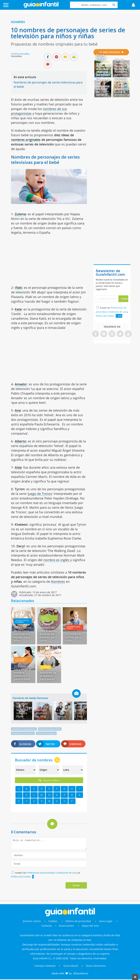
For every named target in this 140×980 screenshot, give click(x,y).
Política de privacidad (79, 921)
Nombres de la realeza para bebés (48, 676)
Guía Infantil (71, 966)
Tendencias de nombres (22, 621)
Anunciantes (66, 926)
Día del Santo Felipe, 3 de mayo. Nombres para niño (121, 68)
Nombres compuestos (24, 729)
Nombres (18, 22)
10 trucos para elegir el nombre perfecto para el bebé (22, 673)
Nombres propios (46, 733)
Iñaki (18, 288)
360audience (81, 973)
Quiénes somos (32, 921)
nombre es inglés (56, 560)
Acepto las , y (112, 312)
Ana (18, 410)
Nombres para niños (73, 628)
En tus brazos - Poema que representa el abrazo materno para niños (104, 65)
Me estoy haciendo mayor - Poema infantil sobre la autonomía (122, 86)
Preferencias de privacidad (40, 873)
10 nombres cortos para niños (73, 637)
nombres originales (26, 140)
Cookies (53, 921)
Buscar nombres (49, 780)
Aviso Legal (106, 921)
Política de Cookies (21, 877)
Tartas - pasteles (45, 618)
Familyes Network (45, 966)
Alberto (20, 441)
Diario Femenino (96, 966)
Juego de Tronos (40, 494)
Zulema (20, 214)
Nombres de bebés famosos (30, 698)
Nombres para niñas (50, 729)
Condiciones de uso (66, 873)
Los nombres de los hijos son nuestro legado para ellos (22, 634)
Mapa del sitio (90, 926)
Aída (18, 467)
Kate (18, 309)
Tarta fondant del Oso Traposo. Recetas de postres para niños (49, 632)
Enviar (76, 885)
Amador (21, 384)
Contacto (46, 926)
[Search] (114, 5)
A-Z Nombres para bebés (21, 660)
